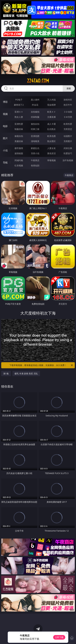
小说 (5, 150)
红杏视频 (19, 165)
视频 (5, 114)
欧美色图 (51, 136)
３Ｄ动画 (68, 112)
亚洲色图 (35, 136)
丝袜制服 (35, 117)
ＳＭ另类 (68, 117)
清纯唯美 (35, 141)
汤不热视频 (68, 160)
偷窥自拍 (19, 136)
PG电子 (19, 100)
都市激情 (19, 148)
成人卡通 (51, 124)
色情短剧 (35, 165)
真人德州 (35, 100)
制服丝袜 (19, 129)
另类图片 (68, 141)
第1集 (6, 374)
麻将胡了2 (19, 105)
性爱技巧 (68, 153)
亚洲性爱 (19, 124)
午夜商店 (35, 160)
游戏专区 (68, 100)
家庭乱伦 (35, 148)
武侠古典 (68, 148)
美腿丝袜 (19, 141)
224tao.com (38, 81)
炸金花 (35, 105)
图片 (5, 138)
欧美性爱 (68, 124)
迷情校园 (19, 153)
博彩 (5, 102)
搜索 (69, 88)
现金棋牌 (51, 105)
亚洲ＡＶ (19, 112)
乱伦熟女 (51, 129)
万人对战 (51, 100)
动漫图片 (68, 136)
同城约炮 (19, 160)
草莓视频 (51, 160)
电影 (5, 126)
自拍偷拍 (35, 112)
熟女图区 (51, 141)
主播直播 (51, 117)
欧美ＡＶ (51, 112)
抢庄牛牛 (68, 105)
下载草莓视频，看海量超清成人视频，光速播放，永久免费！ (41, 365)
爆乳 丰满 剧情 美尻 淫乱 (26, 374)
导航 (5, 163)
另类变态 (68, 129)
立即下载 (59, 637)
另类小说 (35, 153)
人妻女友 (51, 148)
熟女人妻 (19, 117)
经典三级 (35, 129)
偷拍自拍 (35, 124)
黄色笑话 (51, 153)
